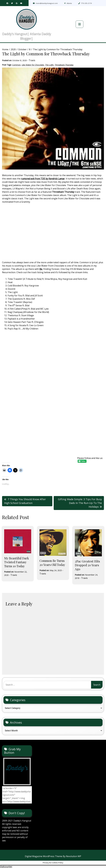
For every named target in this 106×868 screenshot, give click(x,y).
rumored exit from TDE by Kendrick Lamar (43, 178)
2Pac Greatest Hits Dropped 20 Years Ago (87, 565)
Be (41, 269)
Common (16, 65)
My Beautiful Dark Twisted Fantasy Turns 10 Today (16, 562)
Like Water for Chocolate (33, 65)
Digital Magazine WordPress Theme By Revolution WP (53, 856)
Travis (32, 60)
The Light (49, 65)
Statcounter (6, 866)
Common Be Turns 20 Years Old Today (52, 563)
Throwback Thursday (64, 65)
